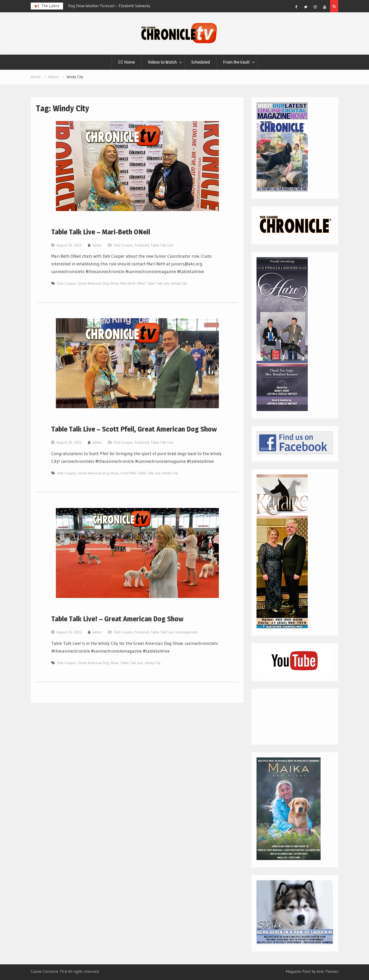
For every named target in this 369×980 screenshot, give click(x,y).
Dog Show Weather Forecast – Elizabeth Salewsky (109, 6)
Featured (142, 245)
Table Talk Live (162, 245)
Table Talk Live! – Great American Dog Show (117, 619)
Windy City (179, 283)
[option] (114, 6)
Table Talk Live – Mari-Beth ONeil (101, 232)
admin (97, 245)
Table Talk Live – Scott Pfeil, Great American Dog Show (134, 429)
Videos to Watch (162, 62)
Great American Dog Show (98, 283)
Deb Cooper (124, 245)
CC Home (126, 62)
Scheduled (201, 62)
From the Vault (236, 62)
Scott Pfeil (128, 473)
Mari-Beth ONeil (133, 283)
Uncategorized (186, 632)
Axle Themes (327, 971)
